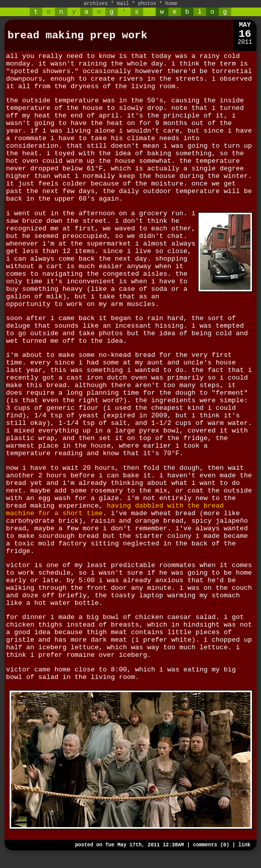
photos (147, 4)
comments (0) (211, 845)
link (244, 845)
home (171, 4)
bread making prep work (77, 36)
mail (123, 4)
